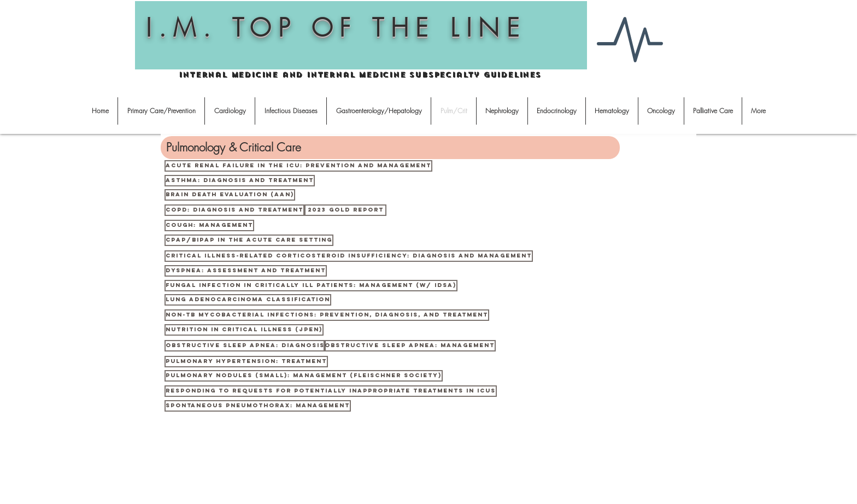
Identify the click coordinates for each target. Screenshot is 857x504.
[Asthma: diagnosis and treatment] (240, 181)
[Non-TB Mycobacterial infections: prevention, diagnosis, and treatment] (327, 315)
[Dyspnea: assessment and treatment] (246, 271)
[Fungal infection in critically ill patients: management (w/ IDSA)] (311, 286)
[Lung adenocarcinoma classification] (248, 300)
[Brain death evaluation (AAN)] (230, 195)
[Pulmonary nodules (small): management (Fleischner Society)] (304, 376)
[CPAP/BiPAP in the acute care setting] (249, 240)
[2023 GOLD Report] (345, 210)
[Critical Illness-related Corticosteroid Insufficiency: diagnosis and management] (349, 256)
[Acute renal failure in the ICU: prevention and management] (298, 166)
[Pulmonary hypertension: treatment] (246, 362)
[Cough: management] (209, 225)
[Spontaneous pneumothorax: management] (258, 406)
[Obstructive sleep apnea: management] (410, 346)
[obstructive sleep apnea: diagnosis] (245, 346)
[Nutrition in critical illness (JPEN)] (244, 330)
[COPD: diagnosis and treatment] (234, 210)
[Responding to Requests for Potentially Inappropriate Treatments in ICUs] (331, 391)
